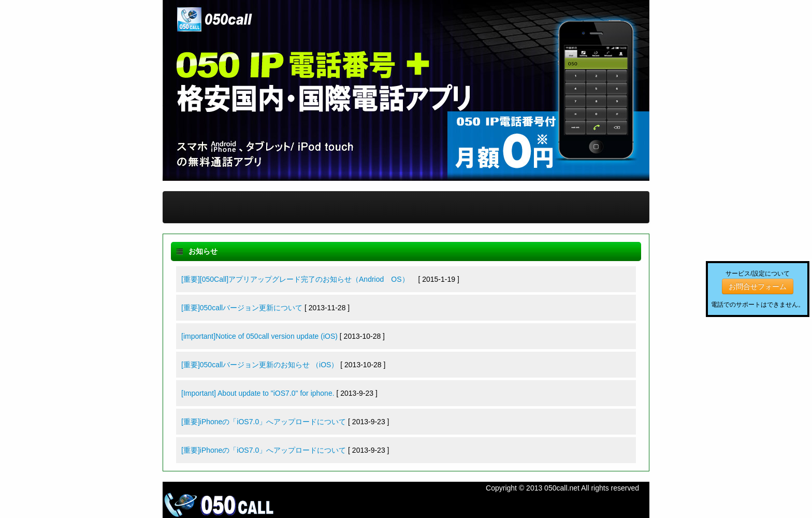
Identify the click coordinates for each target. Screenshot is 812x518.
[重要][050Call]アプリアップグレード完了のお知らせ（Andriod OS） (299, 279)
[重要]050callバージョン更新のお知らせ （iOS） (260, 365)
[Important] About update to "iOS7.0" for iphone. (258, 393)
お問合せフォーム (758, 286)
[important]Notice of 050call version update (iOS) (259, 336)
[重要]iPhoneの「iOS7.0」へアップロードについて (264, 422)
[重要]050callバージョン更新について (242, 308)
